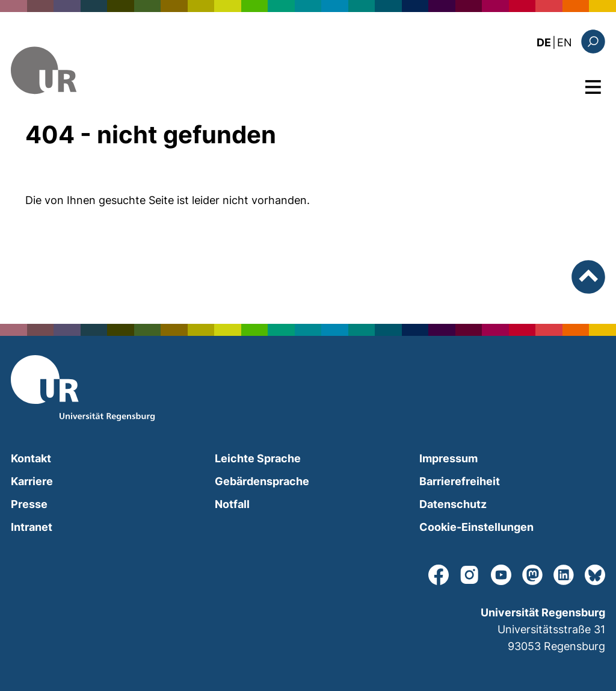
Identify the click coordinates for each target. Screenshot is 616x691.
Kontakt (31, 458)
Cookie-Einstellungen (476, 527)
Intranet (32, 527)
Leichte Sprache (258, 458)
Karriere (32, 481)
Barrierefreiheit (460, 481)
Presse (29, 504)
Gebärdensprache (262, 481)
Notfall (232, 504)
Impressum (448, 458)
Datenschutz (453, 504)
